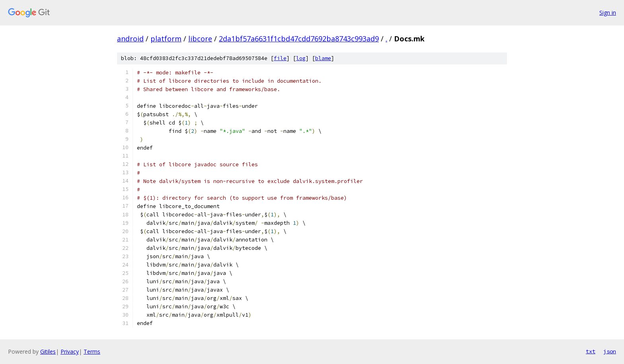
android (130, 39)
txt (591, 351)
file (280, 58)
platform (166, 39)
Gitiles (48, 351)
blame (323, 58)
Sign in (608, 13)
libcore (200, 39)
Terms (92, 351)
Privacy (70, 351)
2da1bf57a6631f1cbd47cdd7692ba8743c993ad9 (299, 39)
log (301, 58)
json (610, 351)
